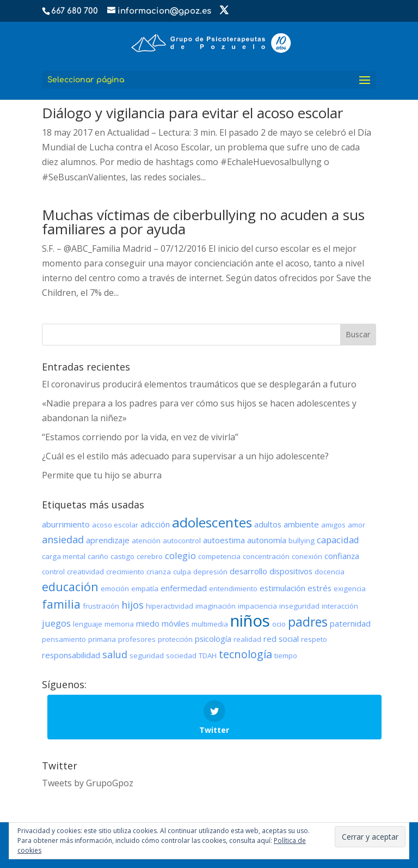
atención (146, 541)
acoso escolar (115, 525)
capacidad (338, 540)
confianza (342, 556)
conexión (307, 556)
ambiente (301, 524)
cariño (98, 556)
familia (61, 604)
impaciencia (257, 606)
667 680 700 (75, 11)
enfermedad (184, 588)
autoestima (224, 540)
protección (175, 639)
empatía (145, 588)
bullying (302, 541)
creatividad (85, 572)
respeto (314, 639)
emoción (115, 588)
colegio (180, 556)
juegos (56, 623)
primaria (102, 639)
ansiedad (63, 539)
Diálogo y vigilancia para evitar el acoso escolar (192, 113)
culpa (182, 572)
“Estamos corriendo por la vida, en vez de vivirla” (140, 437)
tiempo (286, 655)
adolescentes (212, 522)
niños (250, 621)
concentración (266, 556)
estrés (319, 588)
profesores (137, 639)
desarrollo (248, 571)
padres (308, 622)
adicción (155, 524)
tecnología (245, 654)
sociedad (181, 655)
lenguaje (88, 624)
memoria (119, 624)
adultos (268, 524)
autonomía (267, 540)
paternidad (350, 623)
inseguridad (299, 606)
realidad (247, 639)
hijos (133, 605)
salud (115, 654)
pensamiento (64, 639)
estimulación (282, 588)
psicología (213, 639)
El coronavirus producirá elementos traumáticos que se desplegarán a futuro (199, 384)
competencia (219, 556)
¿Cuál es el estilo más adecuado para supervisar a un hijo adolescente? (185, 456)
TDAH (208, 655)
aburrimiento (66, 524)
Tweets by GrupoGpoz (88, 783)
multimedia (210, 624)
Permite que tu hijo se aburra (102, 475)
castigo (122, 556)
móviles (176, 623)
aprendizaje (108, 540)
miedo (148, 623)
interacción (340, 606)
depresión (210, 572)
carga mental (64, 556)
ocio (279, 624)
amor (356, 525)
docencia (330, 572)
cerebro (150, 556)
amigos (333, 525)
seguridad (147, 655)
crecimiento (125, 572)
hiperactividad (170, 606)
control (53, 572)
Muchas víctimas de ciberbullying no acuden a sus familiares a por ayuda (203, 222)
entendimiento (233, 588)
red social (281, 639)
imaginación (216, 606)
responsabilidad (71, 655)
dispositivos (291, 571)
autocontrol (182, 541)
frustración (101, 606)
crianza (159, 572)
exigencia (350, 588)
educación (70, 587)
